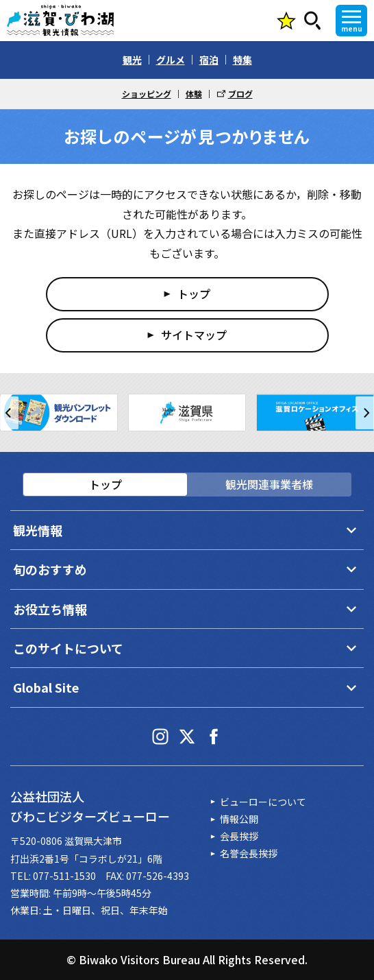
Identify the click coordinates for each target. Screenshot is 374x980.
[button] (9, 413)
